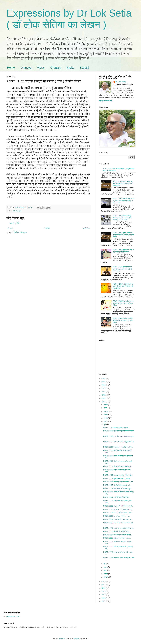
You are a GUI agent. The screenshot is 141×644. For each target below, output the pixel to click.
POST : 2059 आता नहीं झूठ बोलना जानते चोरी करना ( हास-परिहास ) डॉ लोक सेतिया (122, 218)
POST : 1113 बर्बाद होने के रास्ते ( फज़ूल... (117, 538)
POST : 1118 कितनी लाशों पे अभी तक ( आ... (118, 519)
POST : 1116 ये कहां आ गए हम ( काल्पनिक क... (119, 528)
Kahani (84, 68)
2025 (104, 382)
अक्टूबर (106, 411)
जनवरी (106, 577)
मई (105, 564)
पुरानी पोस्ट (86, 228)
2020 (104, 398)
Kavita (70, 68)
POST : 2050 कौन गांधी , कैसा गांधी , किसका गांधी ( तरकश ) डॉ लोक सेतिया (123, 286)
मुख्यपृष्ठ (48, 228)
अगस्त (106, 418)
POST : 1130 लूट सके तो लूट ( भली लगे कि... (118, 475)
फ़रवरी (106, 574)
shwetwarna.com (13, 617)
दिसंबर (106, 405)
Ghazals (55, 68)
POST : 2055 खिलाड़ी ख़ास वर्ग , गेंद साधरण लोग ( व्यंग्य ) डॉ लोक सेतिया (124, 303)
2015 (104, 591)
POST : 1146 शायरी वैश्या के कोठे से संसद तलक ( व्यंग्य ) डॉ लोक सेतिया (122, 269)
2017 (104, 585)
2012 (104, 601)
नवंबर (106, 408)
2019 (104, 402)
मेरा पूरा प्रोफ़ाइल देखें (106, 101)
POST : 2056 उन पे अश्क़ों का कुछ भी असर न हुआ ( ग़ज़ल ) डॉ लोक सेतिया (123, 184)
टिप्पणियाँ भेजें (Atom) (21, 232)
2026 (104, 378)
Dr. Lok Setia (121, 82)
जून (105, 425)
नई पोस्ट (10, 228)
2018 (104, 581)
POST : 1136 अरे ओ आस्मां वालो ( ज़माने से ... (118, 447)
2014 (104, 595)
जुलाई (106, 421)
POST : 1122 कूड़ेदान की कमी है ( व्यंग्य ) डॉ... (118, 506)
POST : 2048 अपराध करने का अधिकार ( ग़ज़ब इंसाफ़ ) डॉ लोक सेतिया (123, 320)
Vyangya (26, 68)
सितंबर (106, 415)
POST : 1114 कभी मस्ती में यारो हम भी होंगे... (118, 535)
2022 (104, 392)
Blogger (77, 638)
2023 (104, 388)
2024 (104, 385)
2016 (104, 588)
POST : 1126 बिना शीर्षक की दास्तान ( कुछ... (118, 489)
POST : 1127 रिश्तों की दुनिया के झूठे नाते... (117, 485)
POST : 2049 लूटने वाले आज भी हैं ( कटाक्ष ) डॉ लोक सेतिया (123, 251)
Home (11, 68)
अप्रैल (106, 567)
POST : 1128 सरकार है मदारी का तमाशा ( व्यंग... (119, 482)
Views (41, 68)
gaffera (62, 638)
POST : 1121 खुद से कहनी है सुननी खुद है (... (118, 509)
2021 (104, 395)
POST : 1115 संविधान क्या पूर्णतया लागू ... (117, 531)
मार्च (105, 570)
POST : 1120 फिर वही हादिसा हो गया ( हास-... (118, 513)
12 (14, 211)
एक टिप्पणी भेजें (15, 223)
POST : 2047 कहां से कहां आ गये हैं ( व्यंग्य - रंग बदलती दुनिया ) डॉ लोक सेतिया (124, 201)
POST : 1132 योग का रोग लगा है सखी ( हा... (118, 466)
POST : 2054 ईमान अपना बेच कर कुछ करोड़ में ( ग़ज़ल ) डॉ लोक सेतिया (123, 235)
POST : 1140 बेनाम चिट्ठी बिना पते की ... (117, 428)
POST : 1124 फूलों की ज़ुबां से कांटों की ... (117, 497)
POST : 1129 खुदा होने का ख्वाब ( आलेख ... (118, 479)
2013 (104, 598)
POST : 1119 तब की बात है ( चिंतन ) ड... (117, 516)
